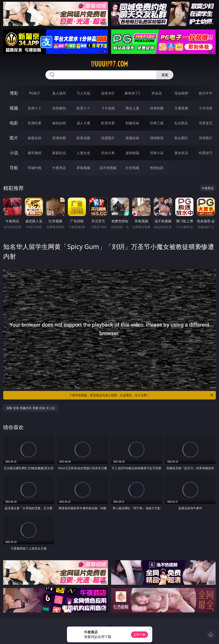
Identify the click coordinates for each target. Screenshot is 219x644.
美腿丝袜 (132, 138)
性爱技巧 (206, 153)
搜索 (165, 75)
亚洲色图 (59, 138)
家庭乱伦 (59, 153)
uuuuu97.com (109, 64)
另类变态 (206, 123)
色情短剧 (157, 168)
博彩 (14, 93)
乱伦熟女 (181, 123)
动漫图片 (108, 138)
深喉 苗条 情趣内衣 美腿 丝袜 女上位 (30, 408)
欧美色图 (83, 138)
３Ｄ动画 (108, 108)
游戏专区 (108, 93)
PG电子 (35, 93)
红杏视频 (132, 168)
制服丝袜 (132, 123)
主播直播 (181, 108)
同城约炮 (35, 168)
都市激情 (35, 153)
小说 (14, 153)
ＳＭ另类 (206, 108)
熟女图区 (181, 138)
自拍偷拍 (59, 108)
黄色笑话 (181, 153)
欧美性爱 (108, 123)
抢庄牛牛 (206, 93)
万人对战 (83, 93)
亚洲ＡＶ (35, 108)
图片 (14, 138)
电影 (14, 123)
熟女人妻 (132, 108)
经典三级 (157, 123)
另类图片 (206, 138)
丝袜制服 (157, 108)
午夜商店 (59, 168)
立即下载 (139, 635)
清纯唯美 (157, 138)
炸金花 (157, 93)
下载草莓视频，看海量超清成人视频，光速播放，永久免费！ (141, 395)
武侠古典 (108, 153)
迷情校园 (132, 153)
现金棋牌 (181, 93)
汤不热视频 (108, 168)
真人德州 (59, 93)
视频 (14, 108)
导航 (14, 168)
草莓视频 (83, 168)
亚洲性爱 (35, 123)
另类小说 (157, 153)
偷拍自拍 (59, 123)
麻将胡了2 (132, 93)
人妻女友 (83, 153)
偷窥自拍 (35, 138)
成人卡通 (83, 123)
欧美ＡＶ (83, 108)
